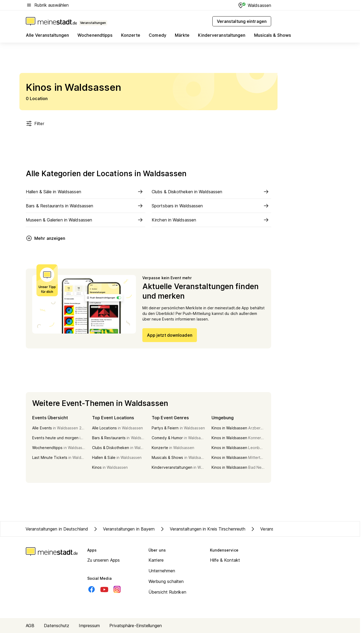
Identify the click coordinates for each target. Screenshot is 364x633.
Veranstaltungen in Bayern (124, 529)
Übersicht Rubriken (167, 592)
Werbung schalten (166, 581)
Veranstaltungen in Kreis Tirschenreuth (202, 529)
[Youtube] (104, 589)
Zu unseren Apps (104, 560)
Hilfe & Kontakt (225, 560)
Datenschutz (57, 626)
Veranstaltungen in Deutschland (57, 529)
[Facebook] (92, 589)
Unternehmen (162, 571)
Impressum (89, 626)
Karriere (156, 560)
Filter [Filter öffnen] (35, 124)
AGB (30, 626)
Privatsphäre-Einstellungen (136, 626)
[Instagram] (117, 589)
